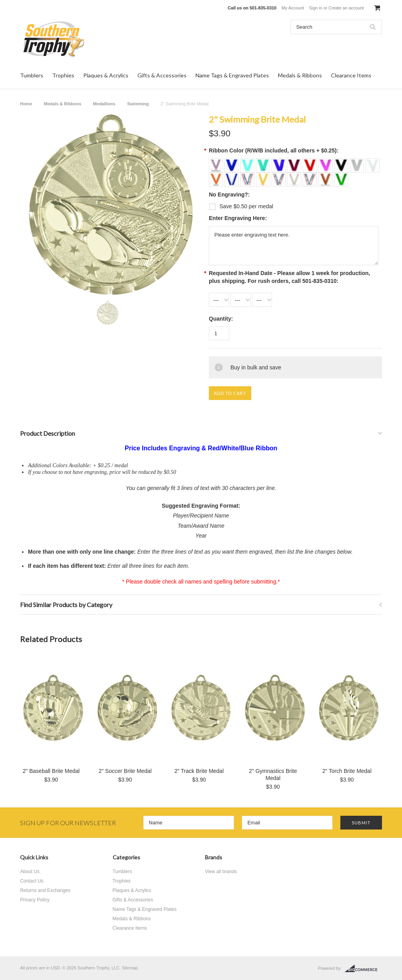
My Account (293, 8)
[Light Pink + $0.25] (326, 163)
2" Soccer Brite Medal (125, 771)
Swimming (138, 104)
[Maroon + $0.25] (295, 163)
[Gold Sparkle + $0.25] (264, 177)
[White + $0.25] (373, 163)
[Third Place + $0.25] (311, 177)
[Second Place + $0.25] (280, 177)
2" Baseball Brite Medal (51, 771)
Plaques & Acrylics (106, 75)
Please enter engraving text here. (294, 246)
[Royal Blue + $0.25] (232, 163)
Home (26, 104)
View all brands (221, 872)
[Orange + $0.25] (217, 177)
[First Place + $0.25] (248, 177)
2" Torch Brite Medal (347, 771)
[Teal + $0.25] (264, 163)
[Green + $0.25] (341, 177)
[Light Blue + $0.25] (248, 163)
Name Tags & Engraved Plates (232, 75)
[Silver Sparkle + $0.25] (295, 177)
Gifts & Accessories (162, 75)
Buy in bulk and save (256, 367)
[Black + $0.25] (342, 163)
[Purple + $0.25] (280, 163)
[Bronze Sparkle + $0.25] (326, 177)
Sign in (316, 8)
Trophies (63, 75)
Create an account (346, 8)
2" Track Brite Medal (199, 771)
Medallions (104, 104)
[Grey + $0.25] (358, 163)
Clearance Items (351, 75)
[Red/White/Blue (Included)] (217, 163)
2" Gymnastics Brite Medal (273, 774)
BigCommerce (363, 969)
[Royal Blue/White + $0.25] (232, 177)
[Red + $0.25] (311, 163)
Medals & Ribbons (300, 75)
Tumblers (32, 75)
